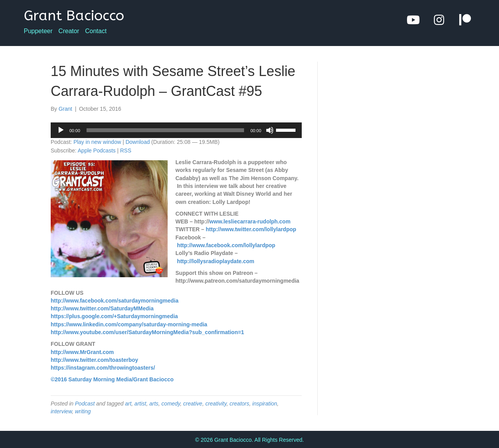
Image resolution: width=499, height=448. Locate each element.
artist (140, 404)
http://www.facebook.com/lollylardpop (226, 245)
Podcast (85, 404)
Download (138, 142)
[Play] (61, 130)
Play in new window (97, 142)
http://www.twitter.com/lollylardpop (251, 229)
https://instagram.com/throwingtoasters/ (103, 368)
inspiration (265, 404)
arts (154, 404)
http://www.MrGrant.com (82, 352)
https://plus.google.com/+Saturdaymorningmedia (114, 316)
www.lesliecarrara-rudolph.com (250, 221)
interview (61, 411)
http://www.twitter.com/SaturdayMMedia (102, 308)
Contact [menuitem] (96, 31)
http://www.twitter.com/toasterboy (94, 360)
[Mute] (270, 130)
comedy (171, 404)
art (128, 404)
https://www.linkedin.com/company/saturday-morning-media (129, 324)
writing (83, 411)
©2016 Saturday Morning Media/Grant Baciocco (112, 379)
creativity (216, 404)
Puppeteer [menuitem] (38, 31)
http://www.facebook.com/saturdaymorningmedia (115, 301)
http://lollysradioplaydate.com (216, 261)
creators (240, 404)
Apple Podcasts (96, 151)
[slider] (165, 130)
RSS (126, 151)
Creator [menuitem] (69, 31)
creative (193, 404)
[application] (176, 130)
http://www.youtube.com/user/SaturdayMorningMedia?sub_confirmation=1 (147, 332)
